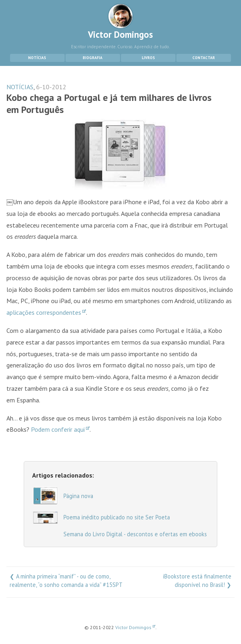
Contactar (204, 58)
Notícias (37, 58)
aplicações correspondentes (46, 312)
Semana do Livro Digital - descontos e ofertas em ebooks (135, 534)
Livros (148, 58)
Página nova (78, 496)
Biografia (93, 58)
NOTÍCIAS (20, 87)
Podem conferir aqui (60, 429)
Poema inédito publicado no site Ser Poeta (117, 517)
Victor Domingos (120, 22)
